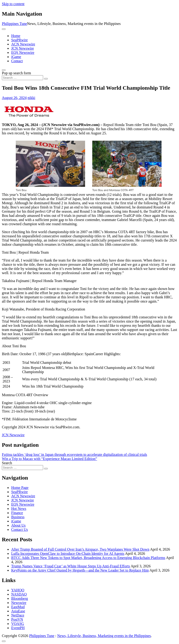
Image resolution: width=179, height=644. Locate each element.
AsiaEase (18, 611)
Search (7, 463)
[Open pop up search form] (4, 70)
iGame (16, 57)
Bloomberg (20, 598)
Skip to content (13, 4)
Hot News (19, 509)
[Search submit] (46, 79)
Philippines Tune (14, 24)
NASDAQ (19, 594)
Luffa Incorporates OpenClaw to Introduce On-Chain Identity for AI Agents (68, 554)
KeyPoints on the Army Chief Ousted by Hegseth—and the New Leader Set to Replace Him (80, 570)
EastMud (18, 607)
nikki (31, 98)
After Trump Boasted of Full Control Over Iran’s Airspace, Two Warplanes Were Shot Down (80, 549)
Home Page (20, 488)
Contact (17, 61)
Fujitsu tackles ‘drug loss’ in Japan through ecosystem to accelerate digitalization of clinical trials (74, 455)
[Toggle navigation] (4, 29)
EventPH (18, 628)
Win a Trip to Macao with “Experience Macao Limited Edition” (50, 459)
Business (18, 517)
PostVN (17, 619)
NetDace (18, 615)
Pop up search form (16, 73)
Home (16, 36)
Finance (17, 513)
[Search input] (22, 78)
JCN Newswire (22, 48)
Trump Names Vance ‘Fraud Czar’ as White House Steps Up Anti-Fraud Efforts (71, 566)
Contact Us (20, 530)
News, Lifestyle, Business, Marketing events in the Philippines (104, 636)
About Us (18, 525)
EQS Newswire (23, 53)
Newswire (19, 603)
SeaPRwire (19, 40)
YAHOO (18, 590)
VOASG (18, 624)
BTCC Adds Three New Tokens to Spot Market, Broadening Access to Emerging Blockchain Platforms (88, 558)
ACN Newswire (23, 44)
